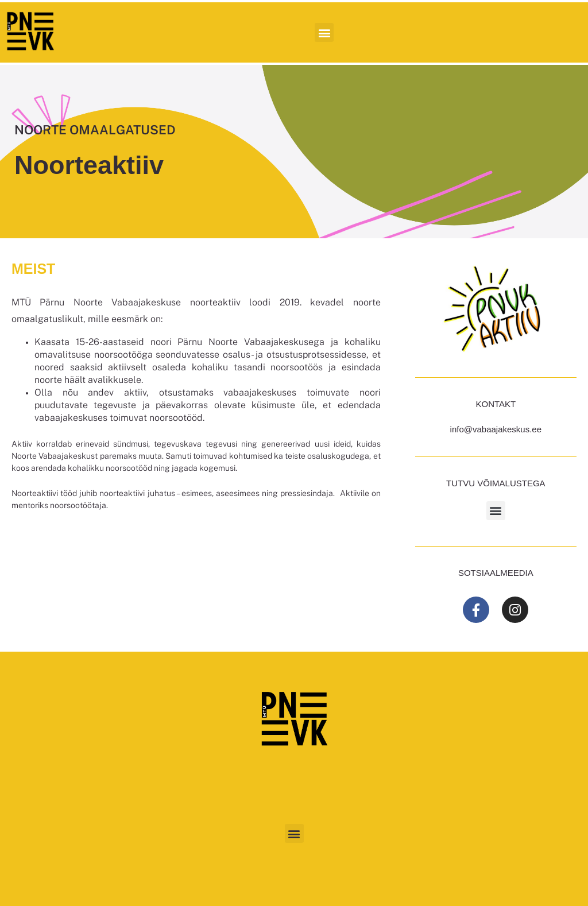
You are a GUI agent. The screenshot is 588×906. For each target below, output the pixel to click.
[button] (324, 32)
